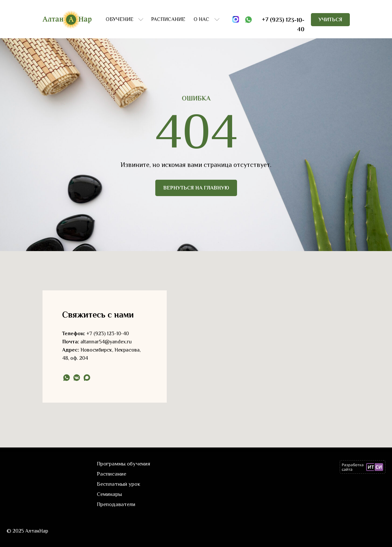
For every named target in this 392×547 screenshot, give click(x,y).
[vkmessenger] (77, 378)
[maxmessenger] (87, 378)
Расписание (111, 474)
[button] (330, 20)
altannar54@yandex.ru (106, 342)
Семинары (109, 494)
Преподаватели (116, 504)
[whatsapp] (67, 378)
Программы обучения (124, 464)
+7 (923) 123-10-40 (108, 334)
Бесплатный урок (119, 484)
